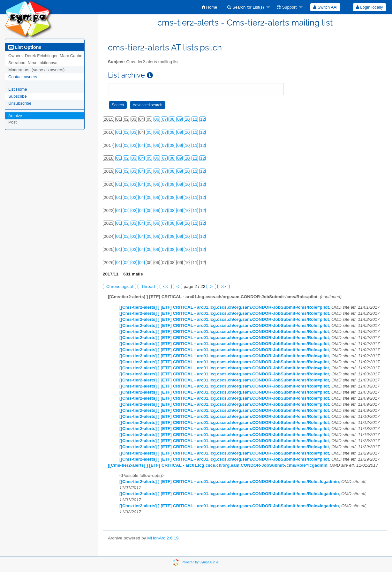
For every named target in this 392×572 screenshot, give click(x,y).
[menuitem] (210, 7)
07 (164, 119)
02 (126, 132)
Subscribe (18, 96)
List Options (25, 47)
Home (210, 7)
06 (157, 119)
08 (172, 119)
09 (180, 119)
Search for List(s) (246, 7)
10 (187, 119)
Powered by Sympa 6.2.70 (200, 562)
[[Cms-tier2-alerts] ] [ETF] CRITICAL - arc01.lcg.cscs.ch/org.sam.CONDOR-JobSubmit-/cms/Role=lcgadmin (218, 465)
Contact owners (23, 77)
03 (134, 132)
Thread (148, 286)
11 (195, 119)
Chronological (120, 286)
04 (142, 145)
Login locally (369, 7)
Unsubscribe (20, 103)
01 (119, 132)
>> (223, 286)
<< (166, 286)
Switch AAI (325, 7)
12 (203, 119)
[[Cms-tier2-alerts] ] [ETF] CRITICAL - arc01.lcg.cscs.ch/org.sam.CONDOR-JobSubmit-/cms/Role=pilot (224, 307)
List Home (18, 89)
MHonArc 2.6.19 (163, 538)
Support (287, 7)
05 (149, 132)
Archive (15, 116)
